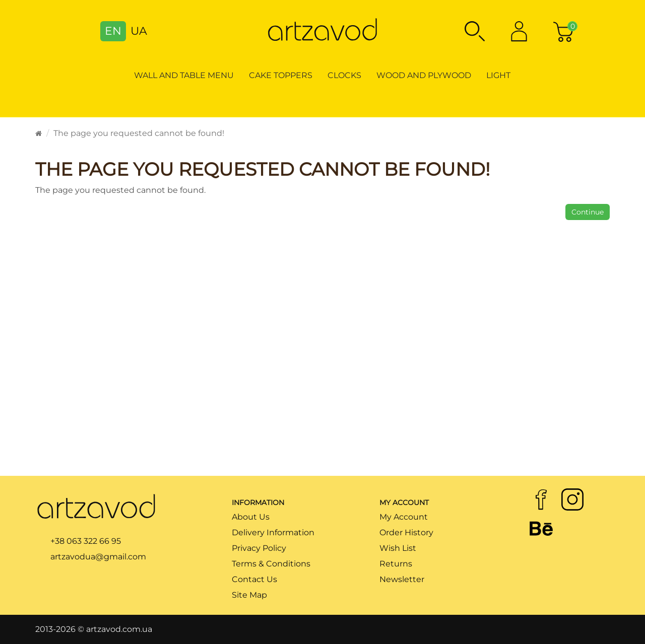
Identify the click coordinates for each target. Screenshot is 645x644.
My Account (404, 517)
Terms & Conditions (271, 564)
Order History (406, 532)
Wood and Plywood (424, 75)
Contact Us (254, 579)
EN (113, 31)
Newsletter (402, 579)
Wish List (398, 548)
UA (139, 31)
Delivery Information (273, 532)
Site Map (249, 595)
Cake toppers (281, 75)
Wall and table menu (184, 75)
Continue (588, 212)
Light (498, 75)
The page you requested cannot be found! (139, 133)
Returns (396, 564)
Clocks (344, 75)
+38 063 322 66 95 (86, 541)
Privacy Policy (259, 548)
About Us (251, 517)
